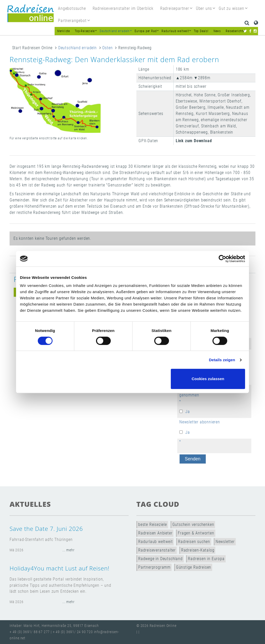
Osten (107, 48)
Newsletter (225, 542)
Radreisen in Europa (206, 559)
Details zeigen (222, 360)
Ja (188, 412)
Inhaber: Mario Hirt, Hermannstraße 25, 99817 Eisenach (54, 626)
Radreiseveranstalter (157, 550)
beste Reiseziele (153, 524)
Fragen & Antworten (196, 533)
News (217, 31)
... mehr (68, 550)
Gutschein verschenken (193, 524)
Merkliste (64, 31)
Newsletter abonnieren (200, 422)
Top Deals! (201, 31)
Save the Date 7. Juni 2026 (46, 529)
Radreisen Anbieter (155, 533)
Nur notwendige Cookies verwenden (132, 379)
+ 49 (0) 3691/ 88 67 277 (30, 632)
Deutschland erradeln (78, 48)
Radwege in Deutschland (160, 559)
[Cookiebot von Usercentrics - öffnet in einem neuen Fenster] (222, 259)
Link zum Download (194, 141)
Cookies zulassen (208, 379)
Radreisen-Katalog (198, 550)
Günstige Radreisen (194, 567)
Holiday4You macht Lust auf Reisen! (60, 568)
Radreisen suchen (194, 542)
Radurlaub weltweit (155, 542)
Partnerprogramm (154, 567)
